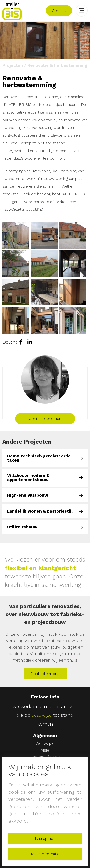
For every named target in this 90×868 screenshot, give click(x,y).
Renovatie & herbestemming (57, 65)
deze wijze (42, 715)
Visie (45, 750)
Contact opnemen (45, 419)
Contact (59, 10)
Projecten (13, 65)
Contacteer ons (45, 674)
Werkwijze (45, 744)
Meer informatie (45, 854)
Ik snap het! (45, 839)
